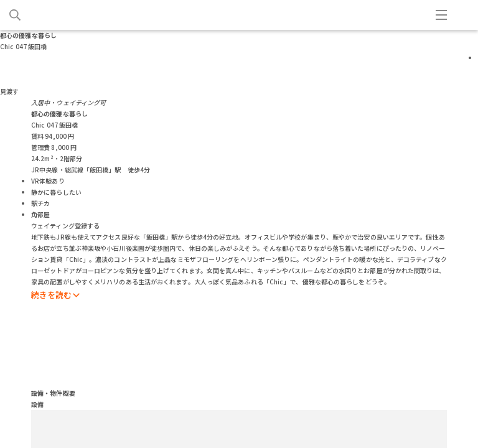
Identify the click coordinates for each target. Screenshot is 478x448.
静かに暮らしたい (56, 192)
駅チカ (40, 203)
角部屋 (40, 214)
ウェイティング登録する (65, 226)
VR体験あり (48, 181)
